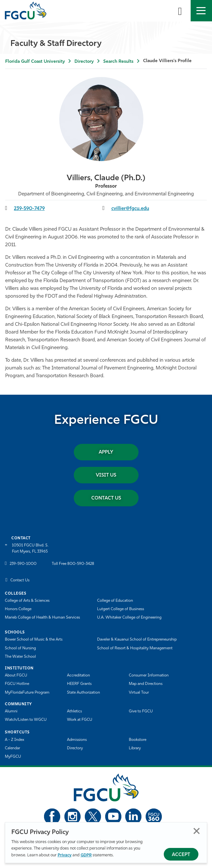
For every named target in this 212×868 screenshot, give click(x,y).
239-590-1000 (23, 564)
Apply (106, 452)
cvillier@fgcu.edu (130, 209)
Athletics (74, 711)
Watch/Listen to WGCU (26, 720)
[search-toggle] (180, 11)
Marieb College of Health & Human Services (42, 618)
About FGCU (16, 676)
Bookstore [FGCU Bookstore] (138, 740)
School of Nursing (20, 648)
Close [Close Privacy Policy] (197, 831)
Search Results (118, 62)
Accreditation (78, 676)
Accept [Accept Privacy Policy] (181, 855)
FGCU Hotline (17, 684)
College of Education (115, 601)
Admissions (77, 740)
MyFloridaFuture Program (27, 693)
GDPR (86, 855)
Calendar (12, 748)
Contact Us (106, 498)
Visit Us (106, 475)
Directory (84, 62)
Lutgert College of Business (121, 609)
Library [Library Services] (135, 748)
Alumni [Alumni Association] (11, 711)
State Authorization (84, 693)
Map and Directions (146, 684)
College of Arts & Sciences (27, 601)
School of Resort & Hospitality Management (135, 648)
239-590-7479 (29, 209)
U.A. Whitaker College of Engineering (129, 618)
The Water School (20, 657)
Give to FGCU (141, 711)
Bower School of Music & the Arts (34, 640)
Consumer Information (149, 676)
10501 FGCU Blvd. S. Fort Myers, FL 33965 (30, 549)
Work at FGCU (80, 720)
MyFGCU (13, 757)
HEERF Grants (79, 684)
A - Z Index (15, 740)
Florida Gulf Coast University (35, 62)
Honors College (18, 609)
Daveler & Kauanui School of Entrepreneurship (137, 640)
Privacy (65, 855)
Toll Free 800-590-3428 (73, 564)
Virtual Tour (139, 693)
